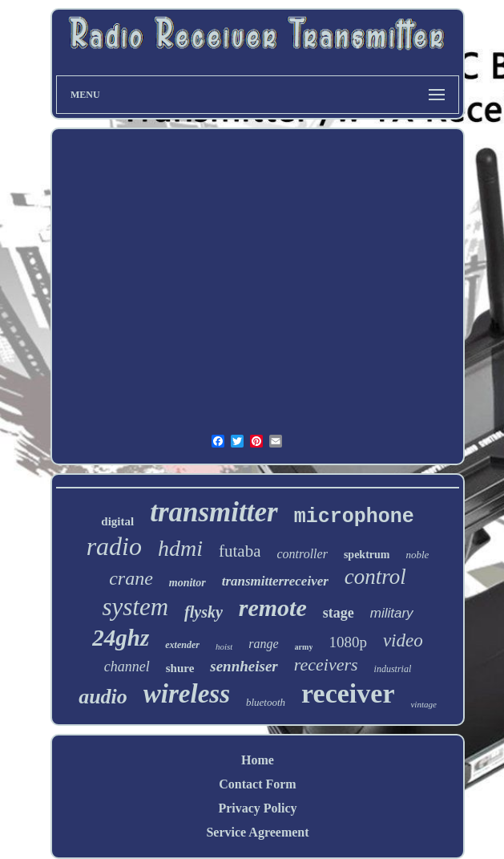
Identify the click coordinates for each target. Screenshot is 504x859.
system (135, 607)
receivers (326, 665)
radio (114, 546)
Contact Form (257, 784)
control (375, 577)
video (403, 640)
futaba (240, 551)
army (304, 647)
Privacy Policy (257, 808)
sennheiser (244, 666)
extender (182, 645)
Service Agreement (257, 832)
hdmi (180, 548)
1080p (348, 642)
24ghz (121, 638)
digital (117, 521)
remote (273, 608)
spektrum (367, 555)
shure (180, 668)
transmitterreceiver (275, 581)
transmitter (214, 512)
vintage (423, 704)
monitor (187, 583)
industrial (393, 669)
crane (131, 578)
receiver (348, 693)
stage (339, 613)
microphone (354, 517)
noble (417, 555)
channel (127, 667)
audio (103, 697)
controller (302, 554)
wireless (187, 694)
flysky (204, 612)
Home (258, 760)
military (392, 613)
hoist (224, 646)
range (263, 644)
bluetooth (266, 702)
